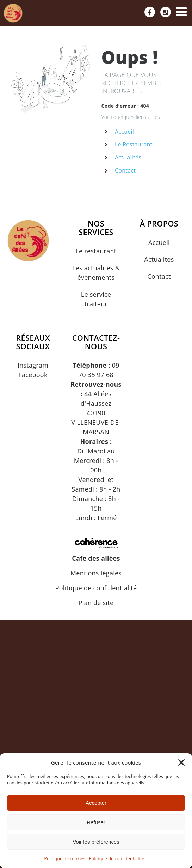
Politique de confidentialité (116, 859)
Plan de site (96, 603)
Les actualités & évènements (96, 273)
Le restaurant (96, 251)
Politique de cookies (65, 859)
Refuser (96, 822)
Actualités (128, 157)
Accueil (124, 132)
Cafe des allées (96, 558)
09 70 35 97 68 (96, 370)
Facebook (33, 375)
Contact (125, 170)
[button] (181, 762)
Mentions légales (96, 573)
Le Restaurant (134, 144)
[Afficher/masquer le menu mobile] (182, 11)
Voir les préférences (96, 842)
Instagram (33, 365)
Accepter (96, 803)
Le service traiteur (96, 299)
